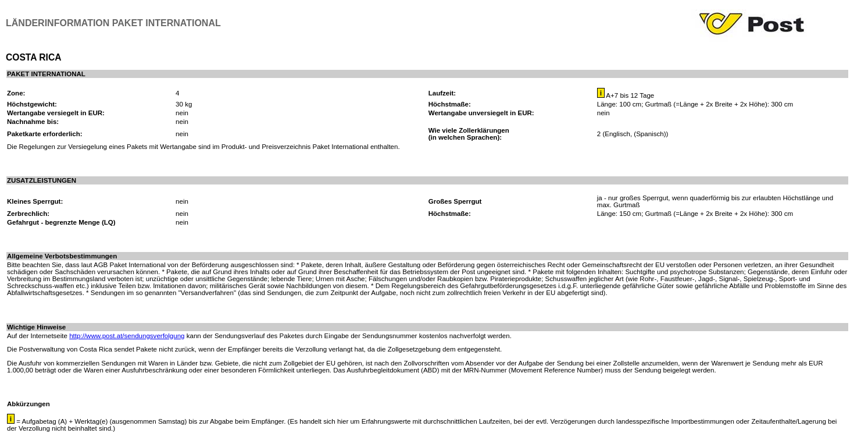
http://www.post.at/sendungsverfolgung (127, 336)
